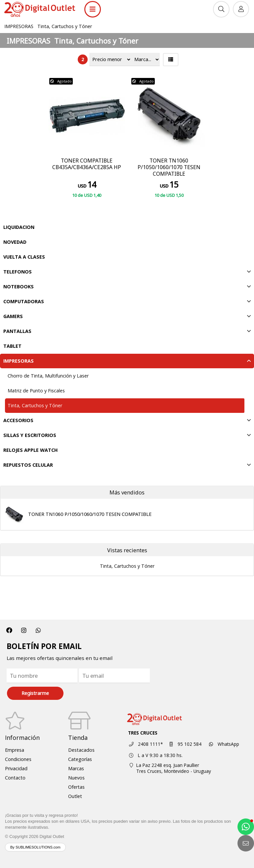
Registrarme (35, 693)
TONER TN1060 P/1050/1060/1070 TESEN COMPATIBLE (90, 514)
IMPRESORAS (19, 26)
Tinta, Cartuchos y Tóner (65, 26)
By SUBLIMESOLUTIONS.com (35, 847)
